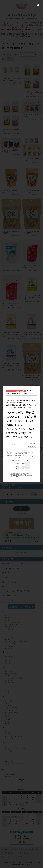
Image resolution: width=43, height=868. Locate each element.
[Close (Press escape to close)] (38, 5)
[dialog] (21, 434)
